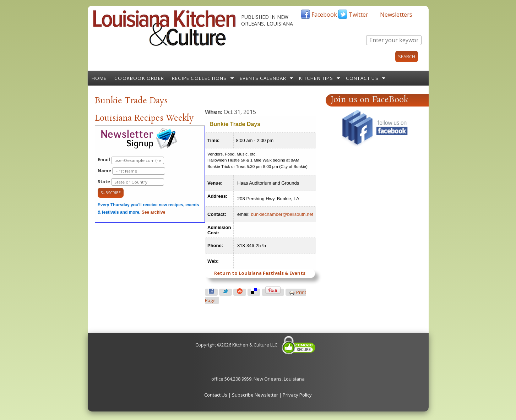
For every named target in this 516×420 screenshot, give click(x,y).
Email (131, 160)
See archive (154, 212)
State (131, 182)
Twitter (359, 15)
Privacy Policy (297, 395)
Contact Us (362, 78)
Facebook (324, 15)
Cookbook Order (139, 78)
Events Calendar (263, 78)
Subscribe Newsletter (255, 395)
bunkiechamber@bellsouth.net (282, 214)
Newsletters (396, 15)
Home (99, 78)
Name (131, 171)
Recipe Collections (199, 78)
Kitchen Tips (316, 78)
